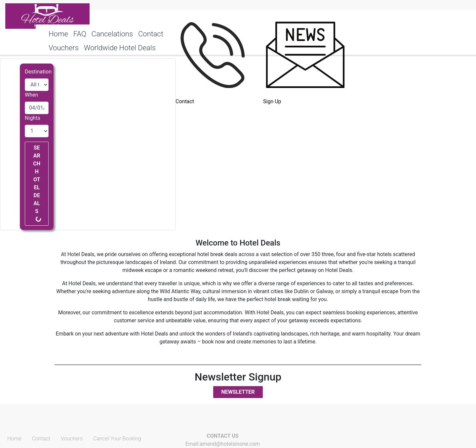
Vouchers (72, 439)
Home (58, 34)
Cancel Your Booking (117, 439)
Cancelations (112, 34)
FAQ (80, 34)
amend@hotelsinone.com (230, 444)
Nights (33, 118)
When (31, 95)
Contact (151, 34)
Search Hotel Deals (37, 183)
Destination (38, 72)
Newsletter (238, 392)
